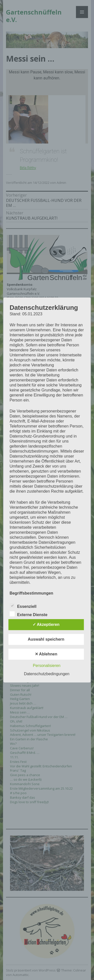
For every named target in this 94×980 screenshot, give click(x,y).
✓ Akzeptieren (46, 624)
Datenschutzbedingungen (46, 674)
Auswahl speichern (46, 639)
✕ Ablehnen (46, 654)
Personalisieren (47, 666)
